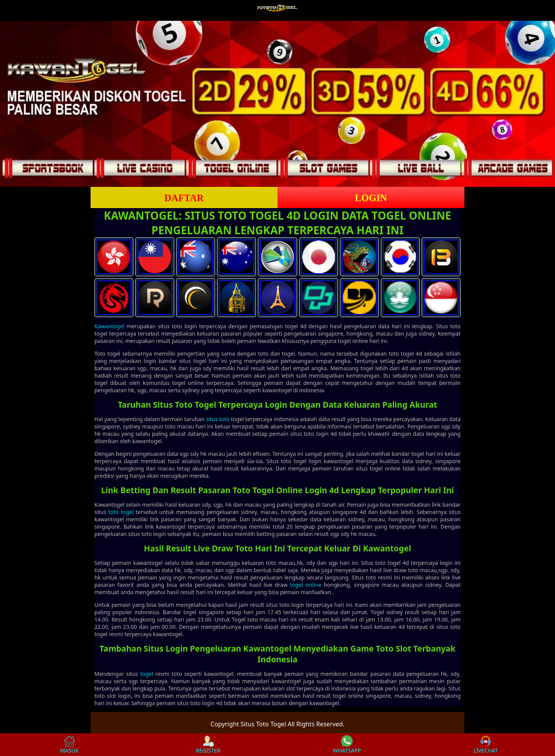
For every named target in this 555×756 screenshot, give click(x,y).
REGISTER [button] (208, 745)
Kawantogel (109, 326)
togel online (305, 585)
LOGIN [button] (371, 198)
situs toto (218, 419)
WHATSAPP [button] (347, 745)
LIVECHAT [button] (485, 745)
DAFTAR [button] (184, 198)
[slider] (277, 104)
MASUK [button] (69, 745)
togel (147, 674)
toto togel (121, 512)
